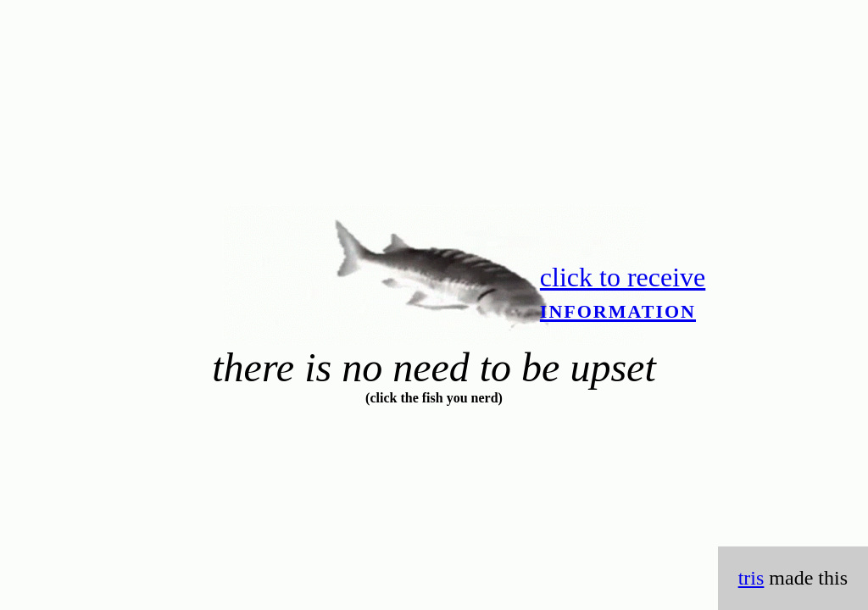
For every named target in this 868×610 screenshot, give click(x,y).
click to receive (623, 293)
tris (751, 578)
